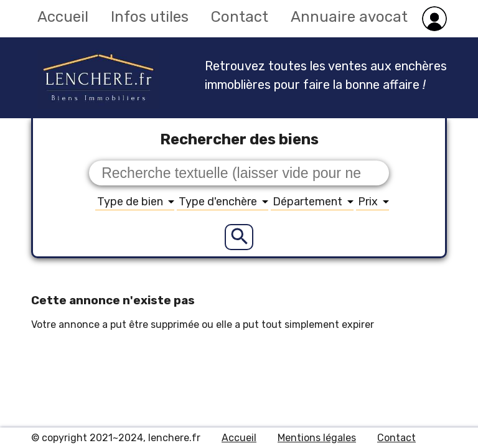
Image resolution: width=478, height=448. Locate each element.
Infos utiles (150, 17)
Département (313, 202)
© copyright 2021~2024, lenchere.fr (116, 438)
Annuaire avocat (349, 17)
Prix (373, 202)
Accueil (63, 17)
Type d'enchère (223, 202)
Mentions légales (317, 438)
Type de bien (136, 202)
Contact (240, 17)
